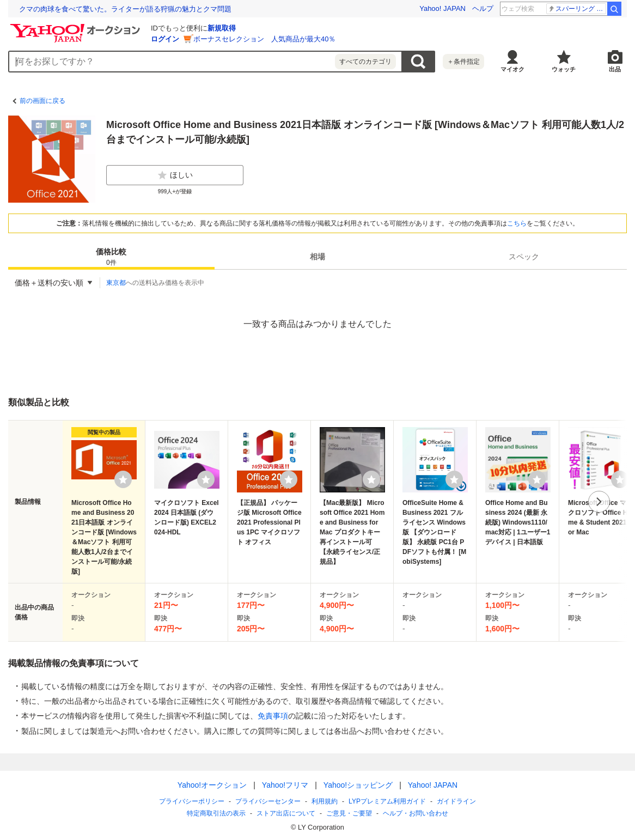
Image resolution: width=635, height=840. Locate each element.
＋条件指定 (463, 62)
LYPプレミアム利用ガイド (387, 801)
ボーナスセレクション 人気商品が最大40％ (264, 39)
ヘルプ (483, 8)
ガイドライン (456, 801)
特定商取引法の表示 (216, 813)
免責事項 (273, 716)
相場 (317, 257)
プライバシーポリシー (192, 801)
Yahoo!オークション (212, 785)
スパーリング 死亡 (577, 9)
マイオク (512, 69)
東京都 (116, 283)
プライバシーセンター (268, 801)
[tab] (111, 257)
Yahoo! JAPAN (442, 8)
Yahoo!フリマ (285, 785)
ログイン (165, 39)
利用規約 (325, 801)
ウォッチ (564, 69)
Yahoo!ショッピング (358, 785)
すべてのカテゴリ (365, 62)
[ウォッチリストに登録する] (123, 479)
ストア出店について (286, 813)
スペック (524, 257)
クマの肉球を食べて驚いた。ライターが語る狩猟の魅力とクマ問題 (125, 9)
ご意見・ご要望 (349, 813)
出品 (615, 69)
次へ (599, 502)
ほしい (175, 175)
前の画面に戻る (42, 101)
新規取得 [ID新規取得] (222, 28)
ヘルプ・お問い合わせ (416, 813)
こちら (517, 223)
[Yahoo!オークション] (77, 27)
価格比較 (111, 257)
